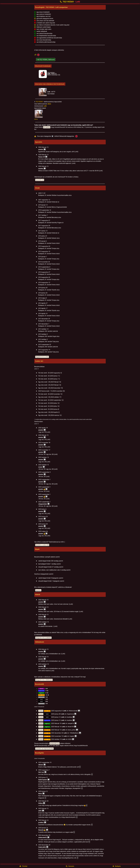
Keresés (70, 866)
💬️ (45, 149)
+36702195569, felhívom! (46, 60)
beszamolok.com (55, 743)
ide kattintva (47, 127)
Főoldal (23, 866)
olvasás (41, 711)
